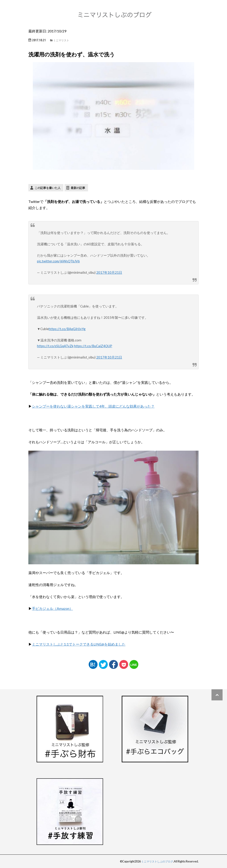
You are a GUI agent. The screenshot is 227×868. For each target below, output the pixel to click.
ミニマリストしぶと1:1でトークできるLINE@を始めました (79, 644)
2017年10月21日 (109, 272)
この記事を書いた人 (48, 188)
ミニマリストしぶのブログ (156, 861)
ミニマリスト (61, 40)
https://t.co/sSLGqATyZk (55, 346)
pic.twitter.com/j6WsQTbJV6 (59, 261)
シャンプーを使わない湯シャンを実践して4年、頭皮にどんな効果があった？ (93, 406)
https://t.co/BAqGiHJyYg (67, 329)
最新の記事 (78, 188)
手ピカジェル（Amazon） (52, 608)
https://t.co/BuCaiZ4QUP (94, 346)
